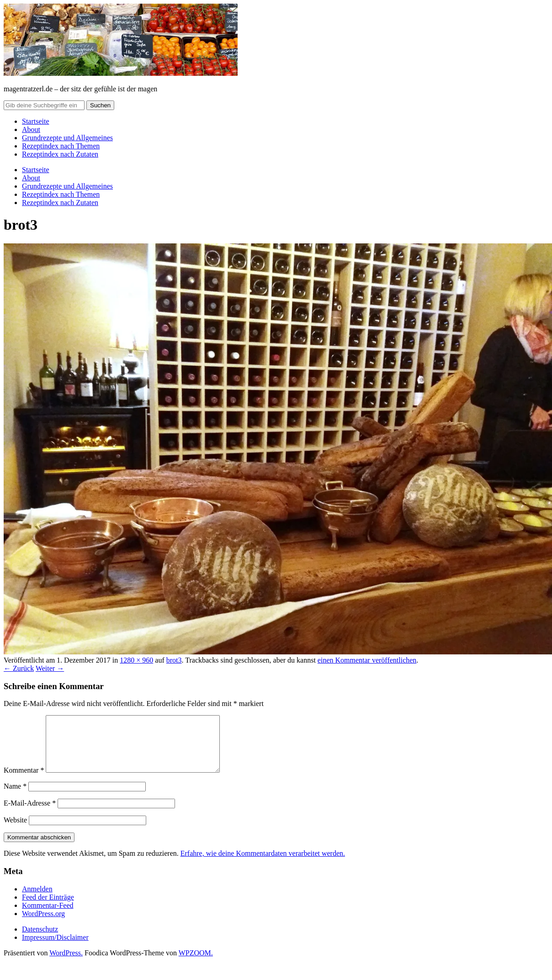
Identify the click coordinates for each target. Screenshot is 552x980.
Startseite (36, 121)
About (31, 129)
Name (15, 797)
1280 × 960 (136, 660)
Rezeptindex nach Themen (61, 146)
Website (15, 831)
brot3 (174, 660)
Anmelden (37, 900)
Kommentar (24, 781)
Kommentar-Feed (48, 916)
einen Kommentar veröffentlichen (367, 660)
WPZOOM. (196, 964)
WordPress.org (43, 925)
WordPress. (66, 964)
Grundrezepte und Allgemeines (67, 138)
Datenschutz (40, 940)
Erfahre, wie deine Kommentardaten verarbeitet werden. (263, 864)
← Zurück (19, 668)
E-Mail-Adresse (30, 814)
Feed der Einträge (48, 908)
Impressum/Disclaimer (55, 948)
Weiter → (50, 668)
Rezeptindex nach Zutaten (60, 154)
